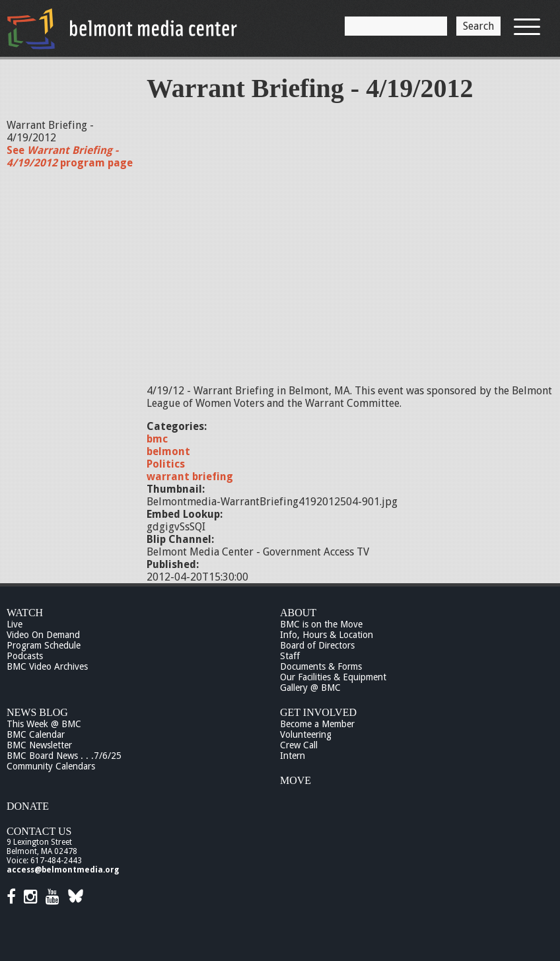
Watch (25, 613)
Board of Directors (317, 645)
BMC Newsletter (39, 745)
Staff (290, 656)
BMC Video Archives (47, 666)
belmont (168, 451)
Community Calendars (51, 766)
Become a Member (317, 724)
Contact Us (39, 831)
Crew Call (299, 745)
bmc (157, 439)
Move (296, 780)
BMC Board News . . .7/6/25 (64, 756)
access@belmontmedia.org (63, 870)
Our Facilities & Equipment (333, 677)
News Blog (37, 712)
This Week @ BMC (44, 724)
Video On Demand (43, 635)
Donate (28, 806)
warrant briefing (190, 477)
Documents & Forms (321, 666)
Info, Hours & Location (327, 635)
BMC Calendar (36, 734)
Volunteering (306, 734)
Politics (166, 464)
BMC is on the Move (321, 624)
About (298, 613)
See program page (70, 157)
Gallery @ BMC (310, 688)
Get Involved (318, 712)
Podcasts (25, 656)
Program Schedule (44, 645)
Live (15, 624)
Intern (293, 756)
